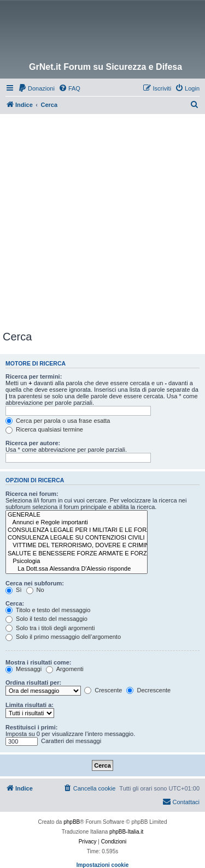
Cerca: (15, 603)
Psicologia (77, 561)
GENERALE (77, 515)
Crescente (103, 690)
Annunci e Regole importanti (77, 523)
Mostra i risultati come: (38, 662)
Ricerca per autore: (33, 443)
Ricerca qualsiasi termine (44, 429)
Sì (13, 590)
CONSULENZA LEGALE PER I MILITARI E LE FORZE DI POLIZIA (77, 530)
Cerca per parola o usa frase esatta (58, 421)
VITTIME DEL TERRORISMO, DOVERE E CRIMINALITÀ (77, 546)
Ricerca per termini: (34, 376)
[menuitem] (36, 88)
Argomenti (65, 669)
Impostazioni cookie (103, 865)
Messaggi (24, 669)
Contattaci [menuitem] (181, 801)
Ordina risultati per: (33, 683)
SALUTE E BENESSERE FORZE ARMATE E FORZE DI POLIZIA (77, 554)
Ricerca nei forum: (32, 494)
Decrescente (148, 690)
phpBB (72, 822)
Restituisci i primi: (31, 727)
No (35, 590)
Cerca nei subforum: (35, 583)
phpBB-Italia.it (126, 832)
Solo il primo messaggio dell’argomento (63, 637)
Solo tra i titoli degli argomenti (50, 628)
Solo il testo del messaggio (46, 619)
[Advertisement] (102, 222)
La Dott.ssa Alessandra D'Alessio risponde (77, 569)
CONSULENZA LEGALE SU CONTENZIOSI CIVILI (77, 538)
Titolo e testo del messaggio (48, 610)
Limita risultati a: (30, 705)
